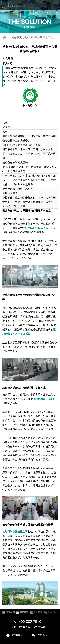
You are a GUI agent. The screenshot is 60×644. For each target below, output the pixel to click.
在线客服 (17, 635)
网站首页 (17, 37)
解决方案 (28, 37)
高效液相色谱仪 (44, 37)
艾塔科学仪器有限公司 (40, 228)
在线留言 (43, 635)
